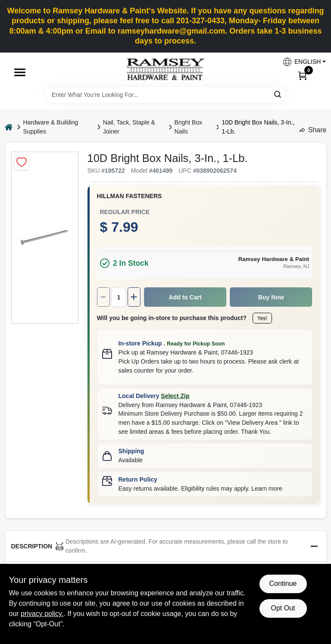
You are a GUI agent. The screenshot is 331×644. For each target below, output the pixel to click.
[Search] (278, 94)
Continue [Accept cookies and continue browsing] (283, 583)
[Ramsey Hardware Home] (165, 69)
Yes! (262, 318)
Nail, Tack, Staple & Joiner (129, 127)
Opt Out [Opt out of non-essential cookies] (283, 608)
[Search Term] (165, 95)
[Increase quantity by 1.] (134, 297)
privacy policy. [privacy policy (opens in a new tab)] (42, 614)
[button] (301, 62)
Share (313, 130)
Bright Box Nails (189, 127)
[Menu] (20, 72)
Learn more (267, 488)
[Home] (9, 127)
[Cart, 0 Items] (303, 75)
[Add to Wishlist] (22, 162)
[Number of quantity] (119, 297)
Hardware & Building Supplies (51, 127)
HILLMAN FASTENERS (130, 196)
